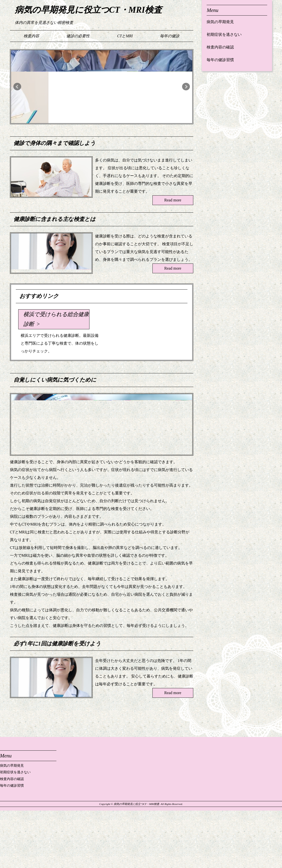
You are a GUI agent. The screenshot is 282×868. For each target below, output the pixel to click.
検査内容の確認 (220, 47)
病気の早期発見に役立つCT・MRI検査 (88, 10)
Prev (17, 87)
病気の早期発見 (220, 22)
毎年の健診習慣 (220, 60)
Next (186, 87)
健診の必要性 (78, 36)
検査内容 (31, 36)
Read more (173, 200)
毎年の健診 (170, 36)
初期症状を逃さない (224, 34)
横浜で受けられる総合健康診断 (56, 319)
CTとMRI (125, 36)
